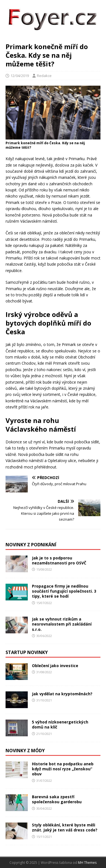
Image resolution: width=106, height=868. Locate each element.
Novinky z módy (25, 751)
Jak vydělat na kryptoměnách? (62, 694)
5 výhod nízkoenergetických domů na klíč (60, 724)
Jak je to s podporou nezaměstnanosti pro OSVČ (59, 560)
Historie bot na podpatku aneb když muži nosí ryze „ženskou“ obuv (63, 769)
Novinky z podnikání (31, 545)
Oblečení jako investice (55, 666)
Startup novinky (27, 652)
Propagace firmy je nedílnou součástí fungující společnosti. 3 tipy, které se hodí (64, 591)
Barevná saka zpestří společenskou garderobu (57, 799)
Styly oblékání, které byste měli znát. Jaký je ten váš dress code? (65, 827)
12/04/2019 (20, 76)
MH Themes (87, 863)
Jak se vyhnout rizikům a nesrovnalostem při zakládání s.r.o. (62, 624)
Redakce (44, 76)
